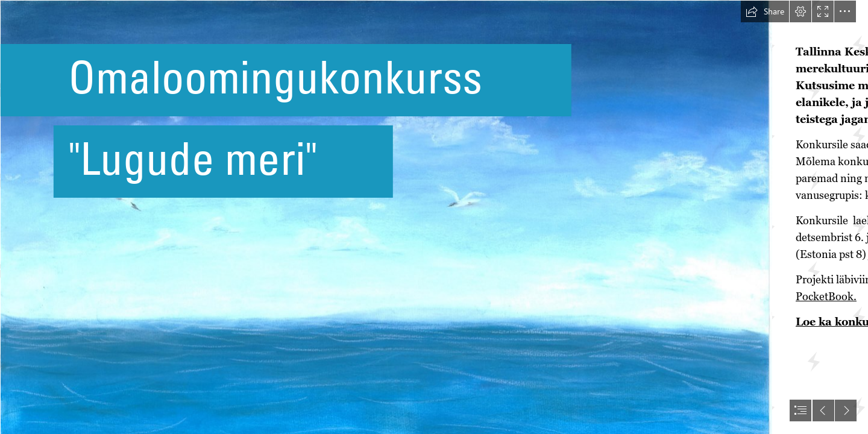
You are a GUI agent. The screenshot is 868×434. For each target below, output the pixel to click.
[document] (434, 217)
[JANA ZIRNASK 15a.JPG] (386, 217)
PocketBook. (826, 296)
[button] (765, 11)
